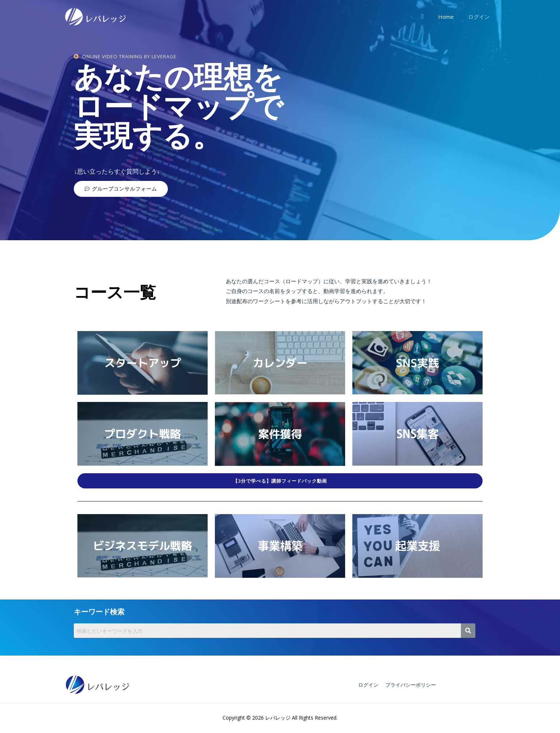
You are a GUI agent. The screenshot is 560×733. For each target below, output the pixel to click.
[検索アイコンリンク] (430, 16)
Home (451, 17)
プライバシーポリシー (408, 685)
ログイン (481, 17)
